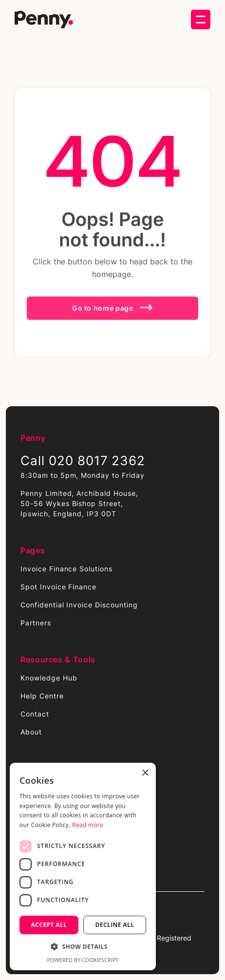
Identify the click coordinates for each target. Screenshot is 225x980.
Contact (35, 714)
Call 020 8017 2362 (83, 461)
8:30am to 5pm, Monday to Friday (83, 475)
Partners (36, 623)
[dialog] (83, 867)
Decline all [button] (115, 925)
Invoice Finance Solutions (66, 569)
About (31, 732)
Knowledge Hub (49, 678)
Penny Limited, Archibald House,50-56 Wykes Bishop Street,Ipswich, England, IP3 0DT (79, 503)
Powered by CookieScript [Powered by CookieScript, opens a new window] (83, 960)
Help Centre (42, 696)
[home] (44, 20)
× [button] (145, 773)
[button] (201, 19)
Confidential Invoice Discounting (79, 605)
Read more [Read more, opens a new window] (88, 825)
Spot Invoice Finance (58, 587)
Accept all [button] (49, 925)
